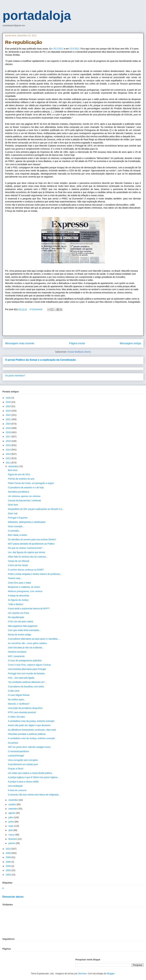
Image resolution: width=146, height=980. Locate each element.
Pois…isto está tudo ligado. (21, 678)
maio (11, 826)
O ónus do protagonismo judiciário (25, 661)
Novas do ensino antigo (20, 635)
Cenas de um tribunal (18, 561)
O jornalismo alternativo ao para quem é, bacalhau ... (34, 639)
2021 (9, 419)
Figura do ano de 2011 (19, 474)
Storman (82, 974)
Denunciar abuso (13, 897)
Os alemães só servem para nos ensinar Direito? (32, 539)
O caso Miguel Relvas (19, 695)
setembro (13, 809)
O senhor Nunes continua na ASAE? (26, 570)
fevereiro (13, 839)
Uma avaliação (15, 786)
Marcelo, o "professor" (19, 704)
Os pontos (13, 743)
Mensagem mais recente (20, 343)
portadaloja (37, 15)
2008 (9, 857)
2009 (9, 853)
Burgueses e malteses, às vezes (24, 587)
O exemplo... (14, 531)
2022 (9, 415)
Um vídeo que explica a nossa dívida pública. (30, 773)
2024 (9, 406)
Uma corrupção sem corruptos (23, 760)
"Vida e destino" (16, 604)
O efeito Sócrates (17, 717)
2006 (9, 862)
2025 (9, 402)
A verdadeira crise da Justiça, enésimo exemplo (31, 738)
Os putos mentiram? (15, 376)
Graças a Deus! (16, 769)
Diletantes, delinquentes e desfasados (27, 522)
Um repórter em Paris (19, 613)
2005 (9, 866)
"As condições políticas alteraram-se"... (27, 682)
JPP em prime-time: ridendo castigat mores (29, 747)
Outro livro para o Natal (19, 583)
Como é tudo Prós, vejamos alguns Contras (29, 665)
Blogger (111, 974)
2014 (9, 450)
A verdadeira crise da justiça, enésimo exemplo (31, 721)
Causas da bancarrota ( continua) (24, 500)
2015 (9, 445)
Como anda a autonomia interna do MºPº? (29, 609)
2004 (9, 870)
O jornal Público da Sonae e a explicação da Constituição (40, 360)
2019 (9, 428)
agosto (12, 813)
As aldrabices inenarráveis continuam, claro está (32, 730)
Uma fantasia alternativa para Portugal (27, 669)
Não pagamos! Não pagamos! (23, 626)
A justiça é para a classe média (23, 782)
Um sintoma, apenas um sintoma (24, 496)
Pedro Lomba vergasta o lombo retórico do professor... (35, 574)
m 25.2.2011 (57, 49)
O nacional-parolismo (18, 751)
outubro (12, 804)
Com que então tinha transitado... (24, 630)
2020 (9, 424)
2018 (9, 432)
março (12, 835)
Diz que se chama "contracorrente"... (26, 548)
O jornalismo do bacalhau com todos (26, 687)
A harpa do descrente (18, 596)
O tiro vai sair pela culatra (21, 622)
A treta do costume (17, 790)
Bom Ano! (13, 470)
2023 (9, 411)
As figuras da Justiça (18, 600)
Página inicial (77, 343)
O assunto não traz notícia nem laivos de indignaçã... (34, 795)
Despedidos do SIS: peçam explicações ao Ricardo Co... (36, 509)
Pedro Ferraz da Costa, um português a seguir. (31, 483)
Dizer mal (13, 513)
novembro (14, 800)
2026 (9, 398)
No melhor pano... (17, 700)
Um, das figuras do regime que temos (26, 552)
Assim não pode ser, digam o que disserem (29, 725)
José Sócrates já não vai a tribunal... (26, 648)
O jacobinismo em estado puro (23, 764)
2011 (9, 463)
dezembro (14, 466)
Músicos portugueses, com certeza (25, 591)
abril (11, 830)
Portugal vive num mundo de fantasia (26, 674)
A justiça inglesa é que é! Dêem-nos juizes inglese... (34, 777)
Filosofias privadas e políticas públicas (27, 734)
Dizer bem (13, 505)
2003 (9, 875)
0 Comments (36, 309)
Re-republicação (16, 617)
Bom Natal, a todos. (18, 535)
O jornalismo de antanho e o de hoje (26, 487)
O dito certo (14, 691)
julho (11, 817)
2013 (9, 454)
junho (11, 822)
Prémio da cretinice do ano (21, 479)
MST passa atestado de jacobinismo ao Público (31, 544)
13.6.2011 (74, 49)
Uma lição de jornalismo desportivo (25, 708)
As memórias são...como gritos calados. (28, 643)
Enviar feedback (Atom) (79, 352)
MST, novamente (16, 656)
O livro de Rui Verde (18, 565)
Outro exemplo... (16, 526)
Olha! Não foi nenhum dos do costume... (28, 557)
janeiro (12, 843)
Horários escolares (17, 652)
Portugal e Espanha (18, 518)
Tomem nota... (15, 578)
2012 (9, 458)
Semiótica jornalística (18, 492)
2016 (9, 441)
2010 (9, 849)
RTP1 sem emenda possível (22, 712)
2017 (9, 437)
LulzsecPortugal (16, 756)
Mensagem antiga (130, 343)
